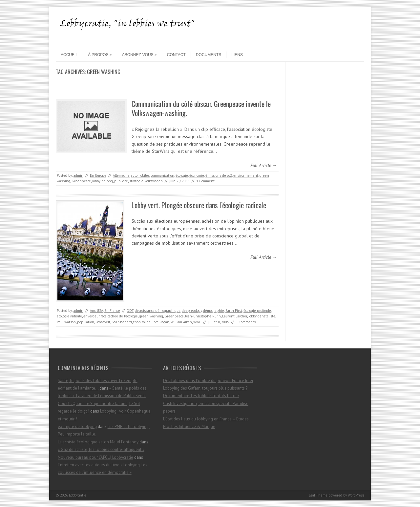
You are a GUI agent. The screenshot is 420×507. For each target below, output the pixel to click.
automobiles (140, 175)
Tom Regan (161, 322)
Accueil (69, 55)
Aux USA (96, 311)
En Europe (98, 175)
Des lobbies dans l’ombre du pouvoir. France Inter (208, 381)
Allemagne (121, 175)
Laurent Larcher (235, 316)
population (86, 322)
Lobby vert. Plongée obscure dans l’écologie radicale (199, 205)
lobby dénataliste (262, 316)
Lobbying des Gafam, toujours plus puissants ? (205, 388)
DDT (130, 311)
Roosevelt (103, 322)
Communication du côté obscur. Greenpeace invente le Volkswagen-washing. (201, 108)
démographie (214, 311)
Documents (209, 55)
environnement (246, 175)
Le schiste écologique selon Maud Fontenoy (98, 442)
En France (112, 311)
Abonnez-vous (139, 55)
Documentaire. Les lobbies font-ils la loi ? (201, 396)
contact (176, 55)
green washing (151, 316)
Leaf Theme (318, 495)
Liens (237, 55)
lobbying (99, 181)
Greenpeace (81, 181)
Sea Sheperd (122, 322)
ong (110, 181)
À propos (100, 55)
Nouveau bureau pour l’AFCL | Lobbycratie (95, 457)
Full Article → (264, 165)
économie (197, 175)
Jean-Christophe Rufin (203, 316)
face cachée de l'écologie (119, 316)
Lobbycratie (78, 495)
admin (78, 175)
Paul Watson (66, 322)
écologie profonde (257, 311)
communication (163, 175)
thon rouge (142, 322)
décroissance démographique (158, 311)
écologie (182, 175)
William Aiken (181, 322)
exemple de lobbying (77, 426)
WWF (197, 322)
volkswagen (154, 181)
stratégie (136, 181)
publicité (121, 181)
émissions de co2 (219, 175)
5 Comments (246, 322)
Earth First (234, 311)
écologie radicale (69, 316)
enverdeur (91, 316)
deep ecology (192, 311)
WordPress (356, 495)
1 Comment (205, 181)
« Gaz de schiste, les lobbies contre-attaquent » (101, 449)
